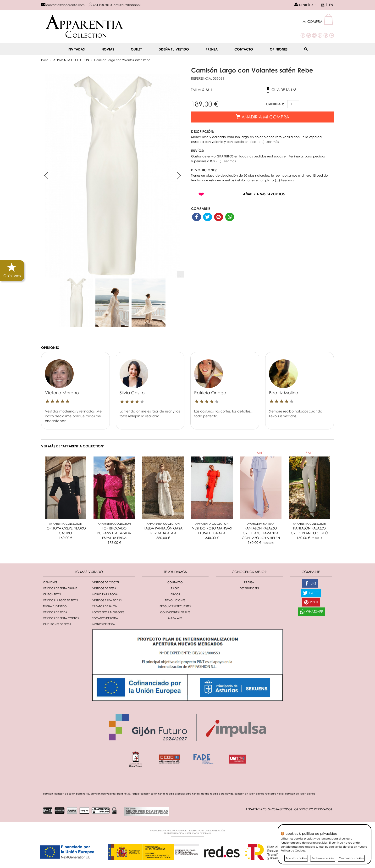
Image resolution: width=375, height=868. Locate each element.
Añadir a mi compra (263, 117)
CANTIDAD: (275, 104)
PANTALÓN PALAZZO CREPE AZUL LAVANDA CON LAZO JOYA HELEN (261, 533)
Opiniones (279, 49)
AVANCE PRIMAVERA (261, 524)
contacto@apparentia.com (63, 5)
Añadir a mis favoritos (264, 194)
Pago (175, 588)
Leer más (272, 142)
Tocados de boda (105, 618)
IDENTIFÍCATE (305, 5)
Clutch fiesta (52, 594)
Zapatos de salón (105, 606)
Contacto (244, 49)
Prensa (212, 49)
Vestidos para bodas (107, 600)
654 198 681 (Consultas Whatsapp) (115, 5)
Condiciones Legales (175, 612)
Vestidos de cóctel (106, 582)
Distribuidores (249, 588)
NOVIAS (108, 49)
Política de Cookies (293, 850)
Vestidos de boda (55, 612)
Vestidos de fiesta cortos (61, 618)
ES (323, 5)
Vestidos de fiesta (104, 588)
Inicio (45, 60)
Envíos (175, 594)
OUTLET (136, 49)
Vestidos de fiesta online (60, 588)
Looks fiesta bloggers (108, 612)
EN (331, 5)
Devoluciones (175, 600)
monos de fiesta (104, 624)
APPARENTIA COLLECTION (71, 60)
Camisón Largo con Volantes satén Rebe (122, 60)
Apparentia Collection (66, 524)
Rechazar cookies (323, 858)
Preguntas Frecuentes (175, 606)
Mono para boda (105, 594)
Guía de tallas (284, 90)
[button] (318, 21)
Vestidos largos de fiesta (61, 600)
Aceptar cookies (296, 858)
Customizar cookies (351, 858)
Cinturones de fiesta (57, 624)
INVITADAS (76, 49)
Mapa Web (175, 618)
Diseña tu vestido (174, 49)
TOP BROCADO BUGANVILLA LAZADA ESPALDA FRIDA (114, 533)
